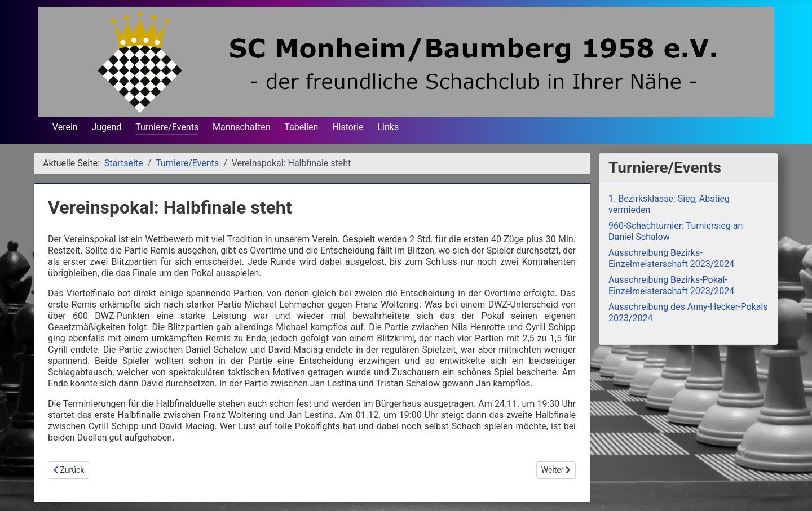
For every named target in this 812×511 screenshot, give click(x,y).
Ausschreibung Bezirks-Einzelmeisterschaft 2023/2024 (671, 258)
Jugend (106, 127)
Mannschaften (242, 127)
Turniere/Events (167, 127)
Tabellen (301, 127)
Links (388, 127)
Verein (65, 127)
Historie (348, 127)
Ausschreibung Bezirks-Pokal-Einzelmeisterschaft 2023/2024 (671, 285)
